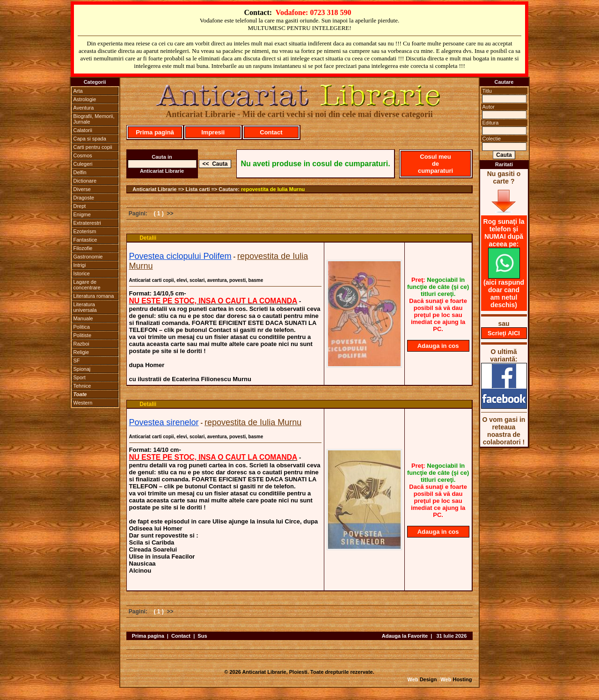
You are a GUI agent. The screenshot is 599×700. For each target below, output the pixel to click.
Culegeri (83, 164)
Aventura (84, 108)
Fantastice (85, 240)
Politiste (83, 335)
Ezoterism (85, 231)
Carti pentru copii (93, 147)
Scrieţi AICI (504, 333)
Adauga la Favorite (405, 636)
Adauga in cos (438, 346)
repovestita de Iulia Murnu (273, 189)
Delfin (80, 172)
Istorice (82, 273)
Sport (80, 377)
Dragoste (84, 198)
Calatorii (83, 130)
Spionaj (82, 369)
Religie (81, 352)
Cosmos (83, 155)
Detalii (148, 238)
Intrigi (80, 265)
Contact (271, 132)
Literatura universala (85, 307)
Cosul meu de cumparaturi (435, 164)
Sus (202, 636)
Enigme (82, 214)
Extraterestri (87, 223)
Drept (80, 206)
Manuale (83, 318)
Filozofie (83, 248)
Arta (78, 91)
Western (83, 403)
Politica (82, 327)
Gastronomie (88, 257)
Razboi (81, 344)
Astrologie (85, 99)
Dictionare (85, 181)
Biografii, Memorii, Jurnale (94, 119)
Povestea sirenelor (164, 422)
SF (77, 361)
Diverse (82, 189)
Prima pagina (148, 636)
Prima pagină (155, 132)
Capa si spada (90, 139)
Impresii (213, 132)
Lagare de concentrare (87, 285)
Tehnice (82, 386)
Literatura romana (94, 296)
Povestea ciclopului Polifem (180, 256)
